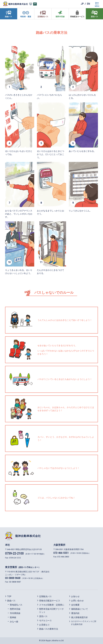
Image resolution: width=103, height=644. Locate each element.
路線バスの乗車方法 (49, 629)
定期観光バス (45, 596)
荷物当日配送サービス (50, 601)
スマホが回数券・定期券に (52, 605)
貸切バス (43, 616)
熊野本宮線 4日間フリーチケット (51, 611)
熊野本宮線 (15, 609)
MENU (97, 6)
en (88, 4)
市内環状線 (15, 613)
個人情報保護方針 (80, 617)
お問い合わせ (77, 601)
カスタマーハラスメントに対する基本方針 (84, 623)
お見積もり (44, 625)
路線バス (11, 601)
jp (82, 4)
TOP (9, 596)
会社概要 (75, 605)
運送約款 (75, 613)
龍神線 (13, 617)
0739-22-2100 (14, 553)
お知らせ (75, 596)
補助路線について (80, 609)
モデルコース (45, 621)
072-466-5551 (61, 553)
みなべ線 (14, 622)
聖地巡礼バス (16, 605)
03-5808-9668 (13, 578)
